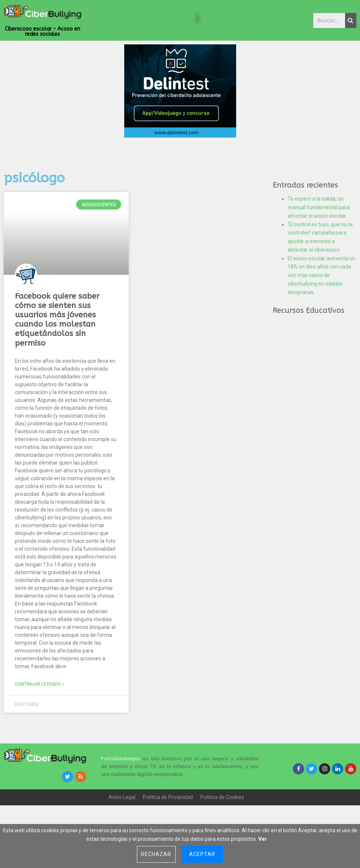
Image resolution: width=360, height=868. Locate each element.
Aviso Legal (122, 797)
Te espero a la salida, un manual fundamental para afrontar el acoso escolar (319, 207)
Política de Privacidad (168, 797)
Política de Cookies (222, 797)
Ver (262, 839)
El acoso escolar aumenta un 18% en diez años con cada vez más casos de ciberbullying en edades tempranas (321, 275)
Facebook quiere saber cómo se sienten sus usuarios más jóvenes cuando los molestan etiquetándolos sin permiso (57, 320)
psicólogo (34, 178)
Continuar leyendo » (40, 684)
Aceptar (202, 854)
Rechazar (156, 854)
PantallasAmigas (121, 759)
